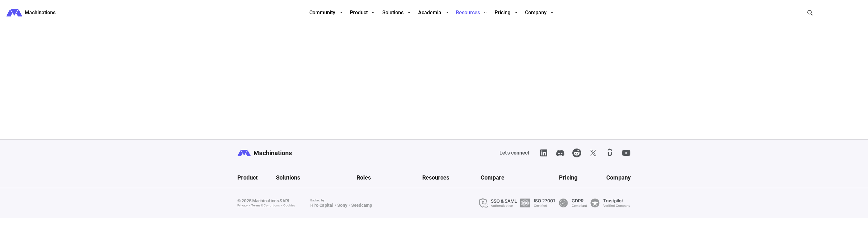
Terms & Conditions (266, 205)
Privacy (243, 205)
